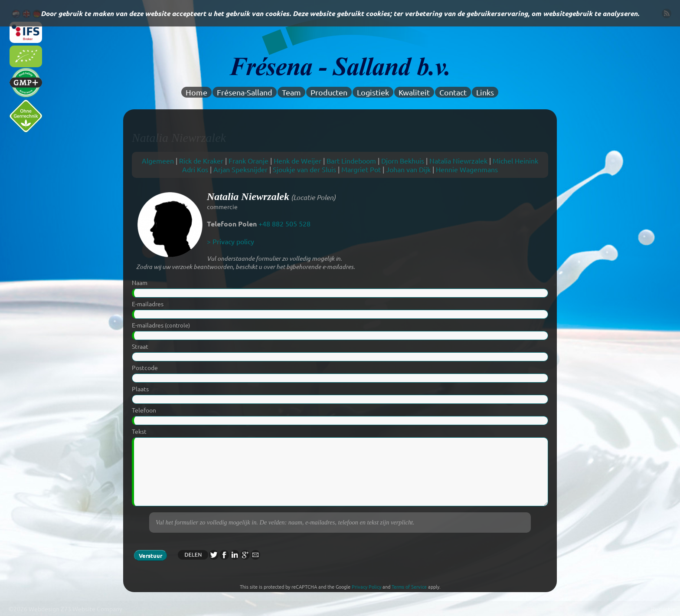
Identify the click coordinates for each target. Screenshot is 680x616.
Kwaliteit (414, 92)
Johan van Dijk (408, 169)
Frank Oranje (248, 161)
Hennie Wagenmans (467, 169)
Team (291, 92)
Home (196, 92)
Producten (329, 92)
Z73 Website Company (92, 609)
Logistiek (373, 92)
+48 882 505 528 (284, 223)
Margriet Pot (361, 169)
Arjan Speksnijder (240, 169)
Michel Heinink (515, 161)
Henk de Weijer (297, 161)
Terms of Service (409, 587)
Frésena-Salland (245, 92)
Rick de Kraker (201, 161)
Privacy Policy (366, 587)
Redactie (663, 609)
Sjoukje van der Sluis (304, 169)
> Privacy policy (230, 241)
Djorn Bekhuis (403, 161)
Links (485, 92)
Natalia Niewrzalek (458, 161)
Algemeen (158, 161)
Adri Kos (195, 169)
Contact (453, 92)
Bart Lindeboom (351, 161)
